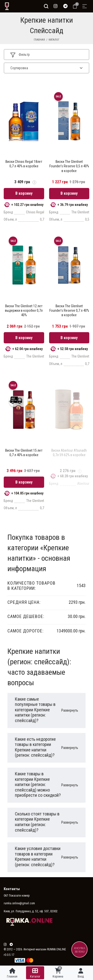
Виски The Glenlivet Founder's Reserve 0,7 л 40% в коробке (69, 310)
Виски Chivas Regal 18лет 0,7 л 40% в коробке (24, 164)
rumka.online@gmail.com (19, 903)
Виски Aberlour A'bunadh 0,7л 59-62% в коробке (69, 453)
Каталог (54, 40)
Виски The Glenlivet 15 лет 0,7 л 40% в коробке (24, 453)
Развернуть (70, 710)
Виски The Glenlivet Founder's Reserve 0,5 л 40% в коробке (69, 166)
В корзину (24, 193)
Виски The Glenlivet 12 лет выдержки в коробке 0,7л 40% (24, 310)
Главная (39, 40)
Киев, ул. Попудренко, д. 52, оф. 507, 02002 (31, 911)
